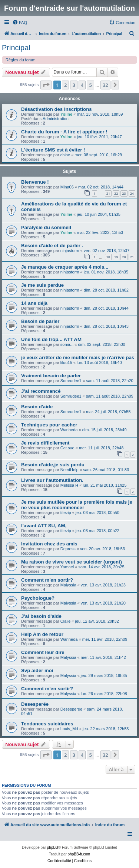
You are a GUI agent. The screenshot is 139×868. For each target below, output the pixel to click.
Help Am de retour (42, 634)
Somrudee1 (71, 381)
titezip (66, 513)
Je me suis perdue (42, 285)
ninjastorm (70, 251)
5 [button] (90, 85)
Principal (16, 48)
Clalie (66, 621)
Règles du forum (21, 60)
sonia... (67, 344)
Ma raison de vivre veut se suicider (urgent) (72, 562)
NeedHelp (69, 470)
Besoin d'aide (37, 407)
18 (108, 257)
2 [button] (65, 85)
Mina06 (67, 187)
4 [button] (82, 85)
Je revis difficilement (45, 443)
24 (132, 193)
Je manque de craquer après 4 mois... (65, 267)
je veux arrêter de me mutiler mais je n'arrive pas (78, 358)
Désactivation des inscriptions (57, 109)
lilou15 (66, 362)
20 (124, 257)
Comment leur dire (43, 652)
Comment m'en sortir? (47, 580)
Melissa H (69, 485)
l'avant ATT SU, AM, (44, 526)
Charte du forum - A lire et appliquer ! (64, 132)
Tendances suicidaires (47, 724)
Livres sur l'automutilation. (52, 480)
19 (116, 257)
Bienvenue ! (35, 182)
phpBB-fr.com (79, 854)
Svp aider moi (37, 670)
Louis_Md (69, 729)
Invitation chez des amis (49, 544)
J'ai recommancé (41, 391)
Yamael (67, 567)
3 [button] (74, 85)
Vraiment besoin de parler (51, 376)
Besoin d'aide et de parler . (52, 246)
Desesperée (35, 704)
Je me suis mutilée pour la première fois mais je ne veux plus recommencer (77, 505)
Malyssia (68, 585)
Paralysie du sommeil (46, 227)
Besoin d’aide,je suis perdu (53, 465)
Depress (68, 549)
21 (108, 193)
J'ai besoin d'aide (41, 616)
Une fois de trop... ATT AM (51, 339)
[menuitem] (20, 23)
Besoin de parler (40, 321)
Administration (56, 119)
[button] (46, 85)
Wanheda (69, 430)
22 (116, 193)
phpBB (53, 847)
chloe (65, 155)
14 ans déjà (34, 303)
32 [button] (105, 85)
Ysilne (66, 114)
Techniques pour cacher (49, 425)
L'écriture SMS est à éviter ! (53, 150)
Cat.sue (67, 448)
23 (124, 193)
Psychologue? (38, 598)
